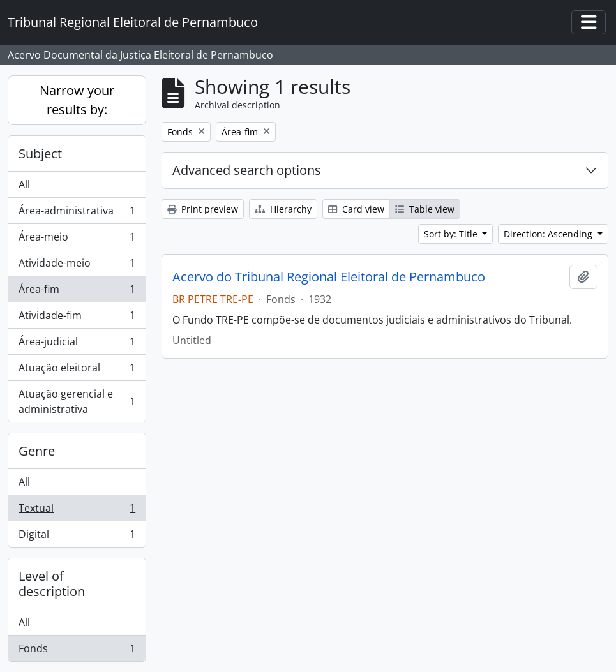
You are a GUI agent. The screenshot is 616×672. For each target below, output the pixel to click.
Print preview (203, 209)
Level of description (52, 584)
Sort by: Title (452, 234)
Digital (77, 537)
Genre (37, 451)
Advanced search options (247, 170)
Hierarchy (283, 209)
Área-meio (77, 240)
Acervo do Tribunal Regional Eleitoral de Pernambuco (329, 277)
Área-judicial (77, 344)
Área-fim (77, 292)
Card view (356, 209)
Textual (77, 511)
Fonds (77, 651)
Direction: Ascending (549, 234)
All (24, 184)
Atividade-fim (77, 318)
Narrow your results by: (77, 100)
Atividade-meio (77, 266)
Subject (40, 153)
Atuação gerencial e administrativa (77, 401)
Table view (425, 209)
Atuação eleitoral (77, 370)
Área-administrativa (77, 213)
